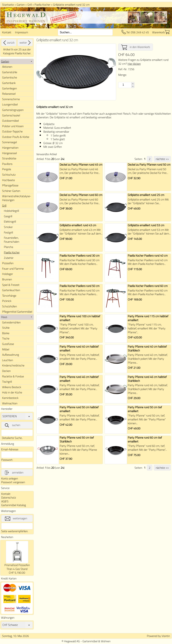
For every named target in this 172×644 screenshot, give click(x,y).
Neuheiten (7, 537)
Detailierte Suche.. (12, 438)
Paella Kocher (42, 5)
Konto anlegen (10, 478)
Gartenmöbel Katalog (14, 505)
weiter (26, 43)
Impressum (21, 32)
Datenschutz (9, 497)
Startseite (8, 5)
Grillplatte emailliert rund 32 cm (71, 5)
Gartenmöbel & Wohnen (96, 641)
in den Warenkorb (136, 47)
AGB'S (5, 501)
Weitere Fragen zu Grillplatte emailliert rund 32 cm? (143, 62)
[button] (133, 84)
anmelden (14, 473)
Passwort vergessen (13, 482)
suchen (12, 425)
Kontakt (7, 32)
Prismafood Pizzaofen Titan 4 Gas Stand (17, 567)
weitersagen (16, 518)
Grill (30, 5)
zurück (8, 43)
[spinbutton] (123, 85)
